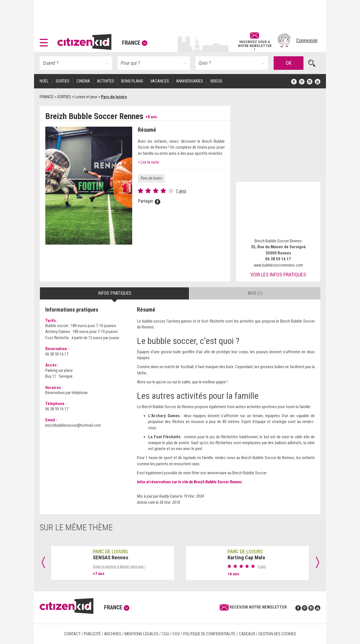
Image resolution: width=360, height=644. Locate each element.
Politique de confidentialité (209, 634)
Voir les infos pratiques (278, 275)
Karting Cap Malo (246, 557)
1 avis (181, 191)
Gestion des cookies (277, 634)
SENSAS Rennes (111, 557)
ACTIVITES (106, 81)
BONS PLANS (132, 81)
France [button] (135, 43)
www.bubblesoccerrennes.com (278, 265)
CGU (165, 634)
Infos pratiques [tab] (115, 293)
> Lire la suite (148, 162)
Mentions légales (141, 634)
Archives (113, 634)
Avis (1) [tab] (255, 293)
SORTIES (63, 81)
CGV (176, 634)
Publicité (92, 634)
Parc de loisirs (151, 178)
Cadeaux (247, 634)
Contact (72, 634)
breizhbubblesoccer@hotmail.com (73, 425)
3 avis (262, 566)
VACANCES (160, 81)
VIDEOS (216, 81)
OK (289, 63)
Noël (44, 81)
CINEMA (83, 81)
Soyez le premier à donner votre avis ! (119, 566)
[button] (45, 41)
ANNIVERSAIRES (190, 81)
